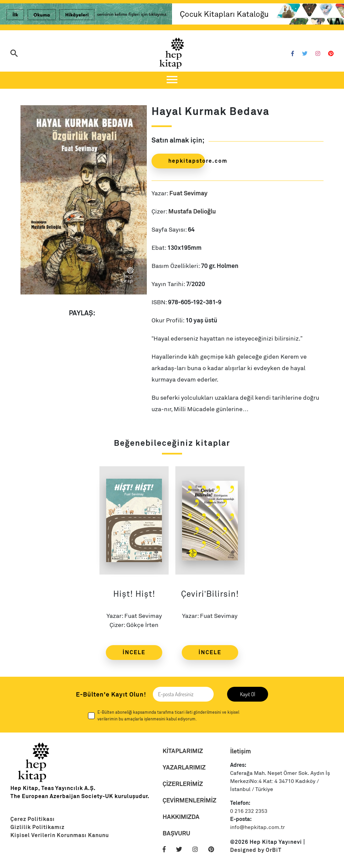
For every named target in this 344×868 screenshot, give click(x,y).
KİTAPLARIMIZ (183, 751)
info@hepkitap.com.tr (257, 827)
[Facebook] (293, 54)
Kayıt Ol (247, 694)
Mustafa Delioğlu (192, 211)
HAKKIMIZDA (181, 817)
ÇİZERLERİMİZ (183, 784)
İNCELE (134, 652)
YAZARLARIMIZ (184, 767)
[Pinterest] (331, 54)
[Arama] (14, 54)
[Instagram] (318, 54)
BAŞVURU (176, 833)
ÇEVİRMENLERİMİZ (189, 800)
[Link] (86, 15)
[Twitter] (305, 54)
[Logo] (172, 53)
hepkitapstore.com (187, 161)
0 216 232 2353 (249, 811)
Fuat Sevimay (188, 193)
